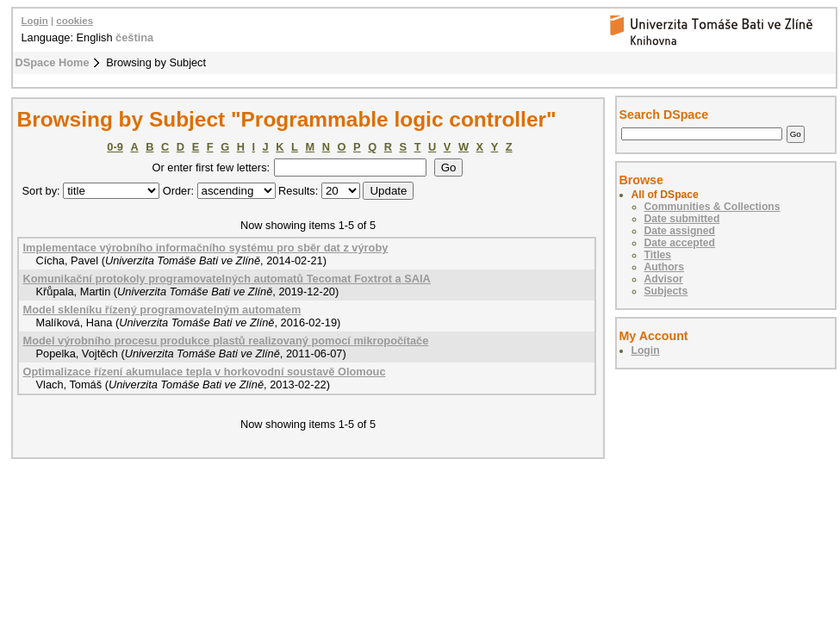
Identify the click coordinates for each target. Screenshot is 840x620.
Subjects (666, 291)
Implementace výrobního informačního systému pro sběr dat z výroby (206, 248)
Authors (665, 267)
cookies (75, 21)
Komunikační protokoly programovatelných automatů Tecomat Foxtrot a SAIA (227, 279)
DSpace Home (53, 62)
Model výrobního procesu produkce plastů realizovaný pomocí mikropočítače (226, 341)
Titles (658, 255)
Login (35, 21)
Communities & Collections (712, 207)
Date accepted (680, 243)
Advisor (664, 279)
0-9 (115, 147)
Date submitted (682, 219)
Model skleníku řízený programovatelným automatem (162, 310)
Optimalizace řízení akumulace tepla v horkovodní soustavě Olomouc (205, 372)
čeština (134, 37)
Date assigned (680, 231)
